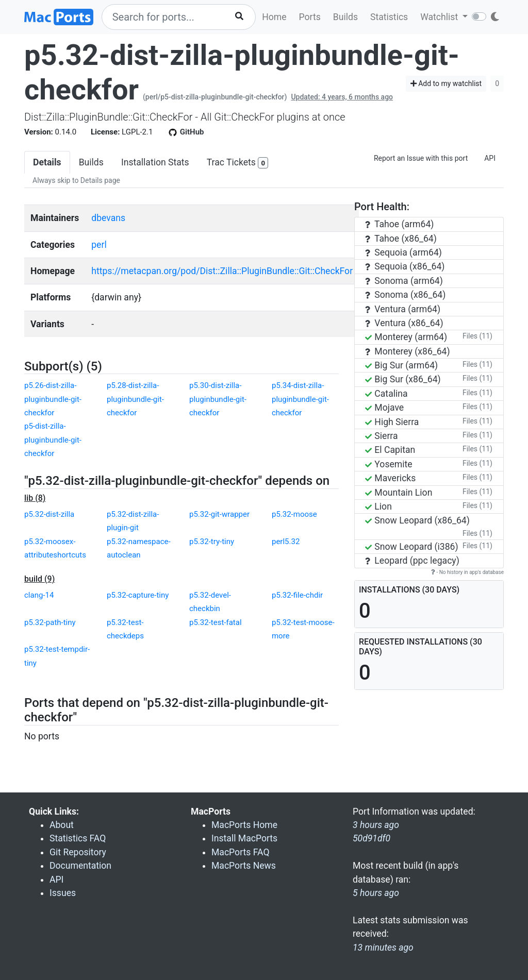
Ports (310, 17)
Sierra (382, 436)
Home (274, 17)
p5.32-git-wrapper (219, 514)
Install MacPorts (244, 838)
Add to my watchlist (446, 83)
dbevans (108, 218)
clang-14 (39, 595)
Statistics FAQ (78, 838)
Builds (345, 17)
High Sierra (392, 422)
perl (99, 245)
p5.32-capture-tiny (138, 595)
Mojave (384, 408)
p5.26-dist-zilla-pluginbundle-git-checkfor (53, 399)
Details (47, 162)
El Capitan (390, 450)
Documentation (80, 866)
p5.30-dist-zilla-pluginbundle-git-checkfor (218, 399)
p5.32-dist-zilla (49, 514)
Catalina (386, 394)
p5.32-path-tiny (50, 622)
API (490, 158)
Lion (378, 506)
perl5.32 (286, 542)
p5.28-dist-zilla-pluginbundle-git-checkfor (135, 399)
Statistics (389, 17)
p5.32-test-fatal (216, 622)
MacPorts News (244, 866)
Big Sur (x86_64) (403, 379)
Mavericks (390, 478)
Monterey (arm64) (406, 337)
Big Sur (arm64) (401, 365)
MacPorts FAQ (241, 852)
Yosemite (389, 464)
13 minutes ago (383, 948)
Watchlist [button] (440, 17)
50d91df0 (372, 838)
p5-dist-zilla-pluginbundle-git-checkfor (53, 440)
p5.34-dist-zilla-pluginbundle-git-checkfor (300, 399)
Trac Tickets (238, 163)
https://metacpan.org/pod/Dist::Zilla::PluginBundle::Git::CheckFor (222, 271)
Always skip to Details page (76, 180)
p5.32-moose (294, 514)
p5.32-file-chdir (297, 595)
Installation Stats (155, 162)
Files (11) (477, 336)
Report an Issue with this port (421, 158)
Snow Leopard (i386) (412, 547)
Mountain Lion (399, 493)
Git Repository (78, 852)
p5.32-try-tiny (212, 542)
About (62, 825)
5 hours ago (376, 893)
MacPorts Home (244, 825)
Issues (63, 893)
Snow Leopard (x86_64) (417, 520)
